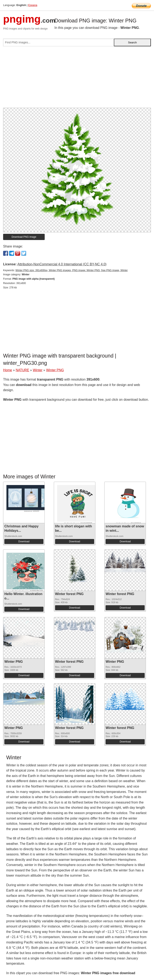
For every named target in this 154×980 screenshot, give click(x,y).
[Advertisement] (77, 79)
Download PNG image (24, 237)
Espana (33, 5)
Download (24, 541)
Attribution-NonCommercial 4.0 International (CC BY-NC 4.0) (62, 264)
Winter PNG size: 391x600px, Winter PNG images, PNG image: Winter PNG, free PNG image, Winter (71, 270)
